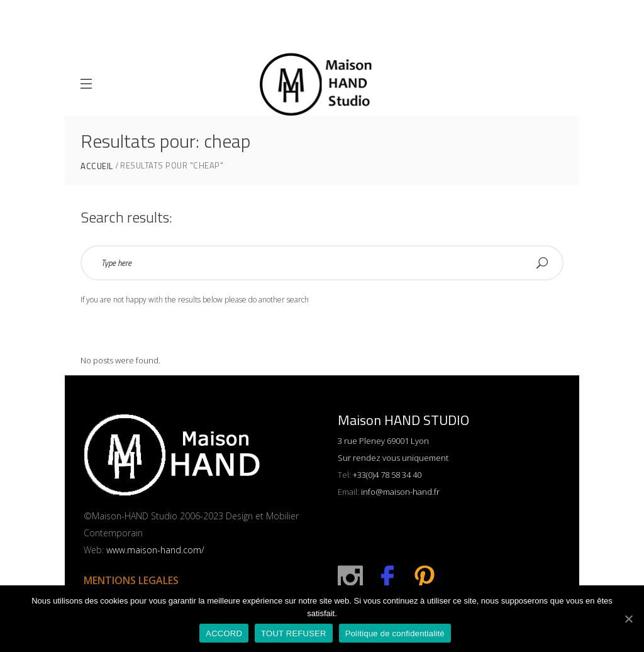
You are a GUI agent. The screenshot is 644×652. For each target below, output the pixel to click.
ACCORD (224, 633)
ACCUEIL (97, 166)
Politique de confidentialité (395, 633)
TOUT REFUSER (294, 633)
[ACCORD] (628, 619)
